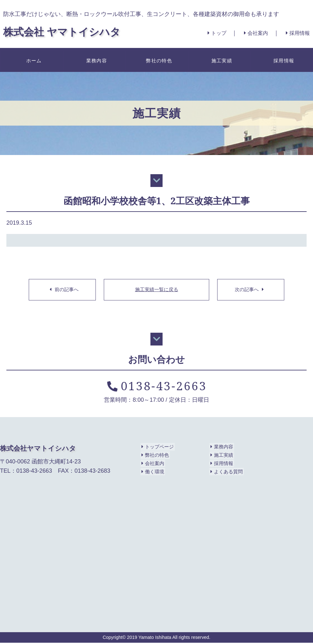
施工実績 (221, 60)
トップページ (158, 448)
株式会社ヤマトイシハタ (40, 450)
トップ (208, 33)
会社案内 (251, 33)
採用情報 (296, 33)
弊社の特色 (158, 60)
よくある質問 (227, 473)
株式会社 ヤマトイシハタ (69, 31)
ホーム (33, 60)
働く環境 (153, 473)
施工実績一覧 (156, 290)
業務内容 (95, 60)
